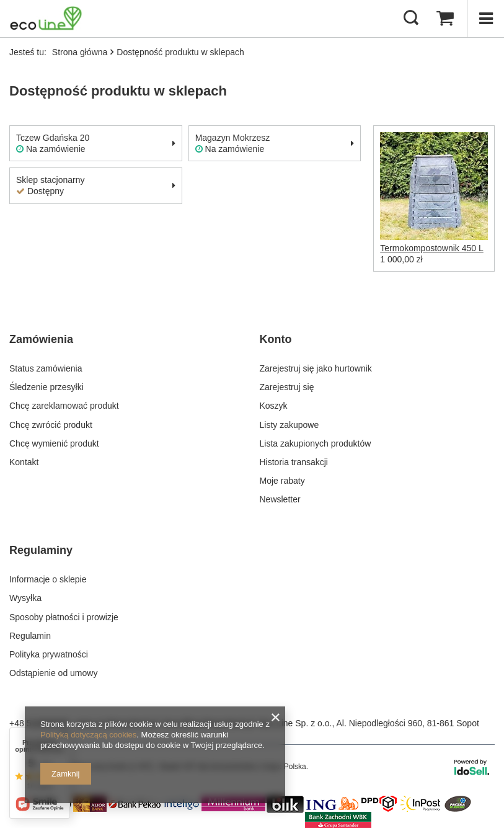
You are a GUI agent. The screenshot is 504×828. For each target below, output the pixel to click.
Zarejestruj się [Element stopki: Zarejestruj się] (287, 387)
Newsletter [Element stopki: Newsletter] (280, 499)
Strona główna (80, 52)
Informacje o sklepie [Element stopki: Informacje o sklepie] (48, 579)
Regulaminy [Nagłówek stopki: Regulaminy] (41, 550)
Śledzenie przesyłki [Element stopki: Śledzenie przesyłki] (46, 387)
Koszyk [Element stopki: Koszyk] (274, 406)
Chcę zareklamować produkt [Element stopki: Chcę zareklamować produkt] (64, 406)
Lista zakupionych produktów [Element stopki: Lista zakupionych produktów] (316, 443)
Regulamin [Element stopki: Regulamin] (30, 636)
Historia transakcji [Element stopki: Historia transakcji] (294, 462)
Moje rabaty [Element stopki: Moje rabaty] (282, 481)
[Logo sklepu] (46, 19)
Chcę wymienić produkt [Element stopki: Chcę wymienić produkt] (54, 443)
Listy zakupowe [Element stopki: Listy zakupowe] (290, 425)
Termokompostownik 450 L (432, 248)
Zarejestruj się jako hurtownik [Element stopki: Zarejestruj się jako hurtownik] (316, 368)
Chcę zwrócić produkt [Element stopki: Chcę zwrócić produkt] (51, 425)
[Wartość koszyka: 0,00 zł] (445, 19)
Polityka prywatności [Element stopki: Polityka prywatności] (49, 654)
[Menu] (485, 19)
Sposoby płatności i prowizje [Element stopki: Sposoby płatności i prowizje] (64, 617)
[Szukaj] (411, 19)
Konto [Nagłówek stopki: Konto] (276, 339)
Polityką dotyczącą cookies (88, 735)
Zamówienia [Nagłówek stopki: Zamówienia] (41, 339)
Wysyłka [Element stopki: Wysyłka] (25, 598)
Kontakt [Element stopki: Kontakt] (24, 462)
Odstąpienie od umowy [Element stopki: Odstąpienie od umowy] (53, 673)
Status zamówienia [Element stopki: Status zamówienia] (46, 368)
